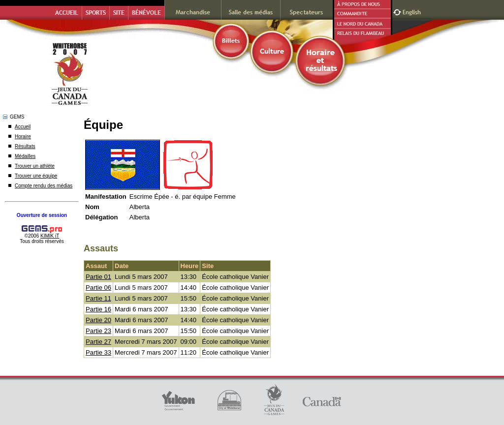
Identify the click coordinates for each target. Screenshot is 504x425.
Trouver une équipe (36, 176)
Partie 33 (98, 352)
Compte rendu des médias (44, 186)
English (413, 11)
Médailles (25, 156)
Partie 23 (98, 331)
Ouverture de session (42, 215)
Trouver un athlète (35, 166)
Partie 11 (98, 298)
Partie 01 (98, 277)
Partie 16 (98, 309)
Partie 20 (98, 320)
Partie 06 (98, 288)
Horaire (23, 137)
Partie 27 (98, 342)
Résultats (25, 146)
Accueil (23, 127)
